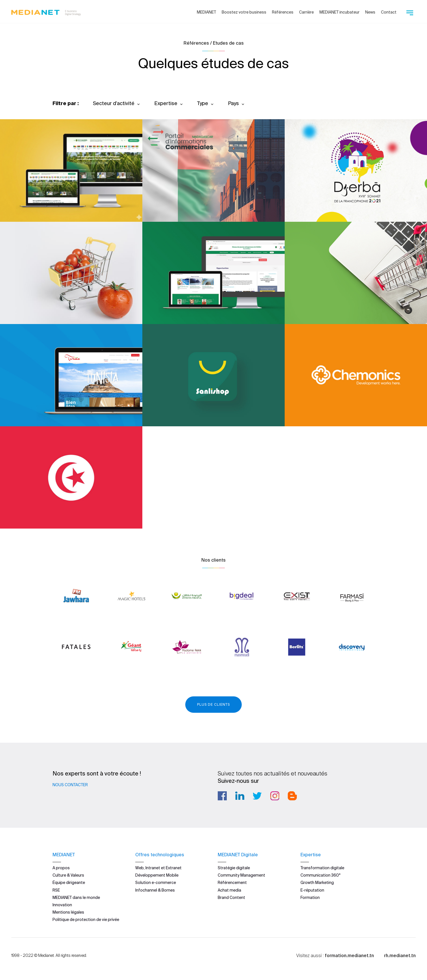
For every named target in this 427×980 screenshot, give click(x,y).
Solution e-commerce (156, 883)
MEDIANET (206, 12)
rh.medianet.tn (400, 955)
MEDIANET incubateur (339, 12)
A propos (61, 868)
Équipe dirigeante (69, 883)
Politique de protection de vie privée (86, 920)
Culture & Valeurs (68, 875)
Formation (310, 898)
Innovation (62, 905)
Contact (389, 12)
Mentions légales (68, 912)
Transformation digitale (322, 868)
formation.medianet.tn (349, 955)
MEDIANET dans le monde (76, 898)
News (370, 12)
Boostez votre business (244, 12)
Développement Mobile (157, 875)
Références (283, 12)
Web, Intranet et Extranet (158, 868)
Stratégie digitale (234, 868)
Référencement (232, 883)
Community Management (241, 875)
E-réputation (312, 890)
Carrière (306, 12)
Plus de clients (213, 704)
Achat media (229, 890)
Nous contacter (70, 785)
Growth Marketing (317, 883)
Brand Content (231, 898)
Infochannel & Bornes (155, 890)
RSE (56, 890)
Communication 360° (321, 875)
